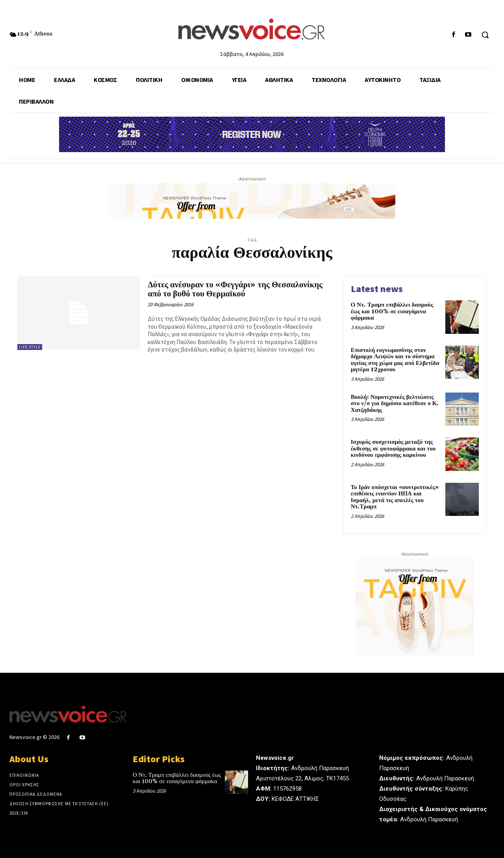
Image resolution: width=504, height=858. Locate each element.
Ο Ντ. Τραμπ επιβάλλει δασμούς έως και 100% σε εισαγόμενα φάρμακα (392, 311)
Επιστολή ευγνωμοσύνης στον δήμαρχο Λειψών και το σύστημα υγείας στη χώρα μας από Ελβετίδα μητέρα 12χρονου (395, 360)
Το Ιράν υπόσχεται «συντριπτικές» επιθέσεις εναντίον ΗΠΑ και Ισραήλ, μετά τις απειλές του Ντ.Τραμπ (395, 497)
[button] (485, 35)
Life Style (30, 347)
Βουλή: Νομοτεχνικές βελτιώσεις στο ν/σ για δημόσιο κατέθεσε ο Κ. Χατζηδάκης (395, 404)
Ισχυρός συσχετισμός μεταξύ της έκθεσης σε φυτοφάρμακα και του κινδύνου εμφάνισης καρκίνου (393, 449)
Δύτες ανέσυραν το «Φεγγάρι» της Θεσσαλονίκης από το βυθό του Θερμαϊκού (235, 289)
